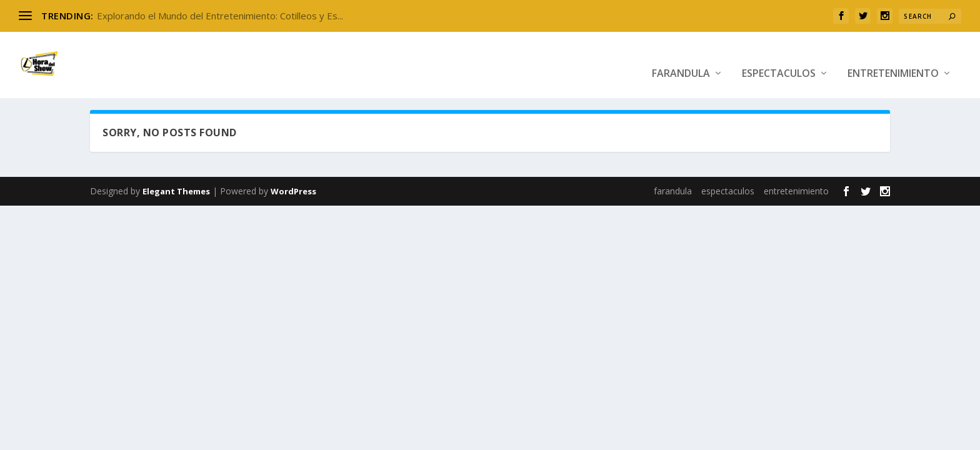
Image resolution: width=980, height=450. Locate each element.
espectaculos (779, 58)
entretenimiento (893, 58)
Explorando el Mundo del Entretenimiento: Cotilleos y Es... (220, 16)
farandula (681, 58)
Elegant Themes (176, 188)
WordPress (293, 188)
